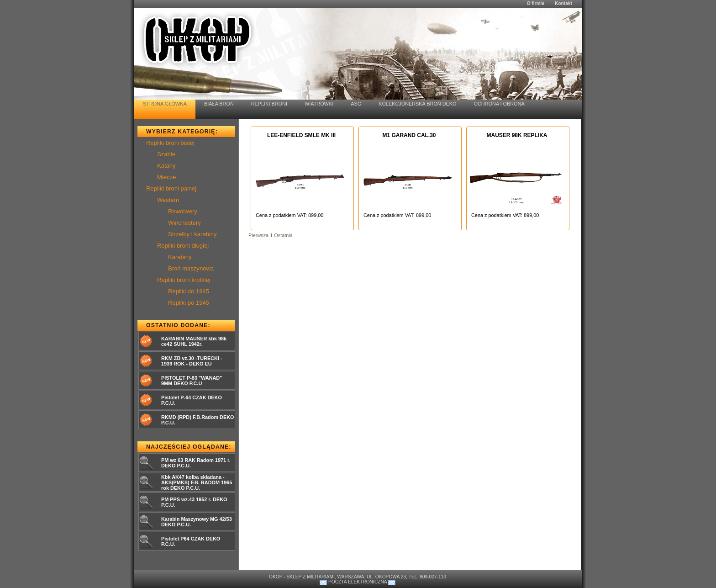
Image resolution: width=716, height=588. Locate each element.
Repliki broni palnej (171, 188)
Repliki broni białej (170, 143)
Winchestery (184, 223)
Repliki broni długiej (183, 246)
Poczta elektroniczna (358, 582)
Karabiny (180, 257)
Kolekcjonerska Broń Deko (417, 104)
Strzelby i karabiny (192, 234)
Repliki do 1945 (189, 291)
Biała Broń (219, 104)
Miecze (166, 177)
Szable (166, 154)
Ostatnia (283, 235)
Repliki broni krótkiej (184, 280)
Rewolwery (183, 211)
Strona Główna (165, 104)
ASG (356, 104)
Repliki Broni (269, 104)
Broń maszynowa (191, 268)
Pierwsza (258, 235)
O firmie (535, 3)
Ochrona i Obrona (499, 104)
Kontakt (563, 3)
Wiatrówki (319, 104)
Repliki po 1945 (189, 303)
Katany (166, 166)
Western (168, 200)
